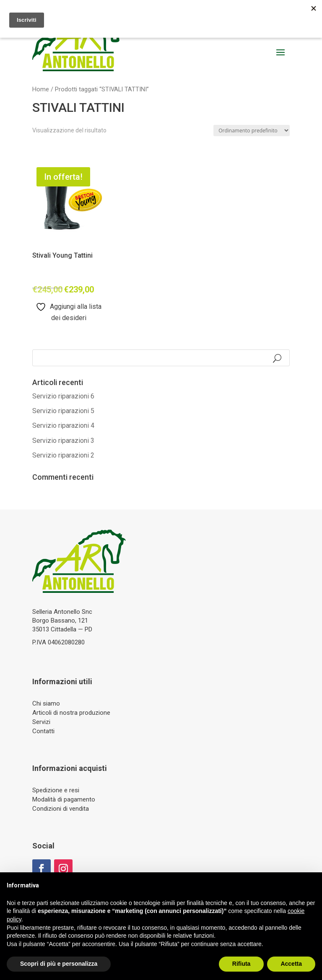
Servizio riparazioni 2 (63, 455)
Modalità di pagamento (64, 799)
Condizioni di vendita (61, 809)
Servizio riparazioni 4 (63, 425)
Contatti (43, 731)
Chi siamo (46, 703)
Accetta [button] (291, 964)
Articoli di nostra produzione (71, 713)
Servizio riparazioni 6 (63, 396)
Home (41, 89)
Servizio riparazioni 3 (63, 441)
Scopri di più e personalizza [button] (59, 964)
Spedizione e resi (56, 790)
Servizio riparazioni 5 (63, 411)
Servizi (41, 722)
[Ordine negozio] (252, 131)
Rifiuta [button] (241, 964)
